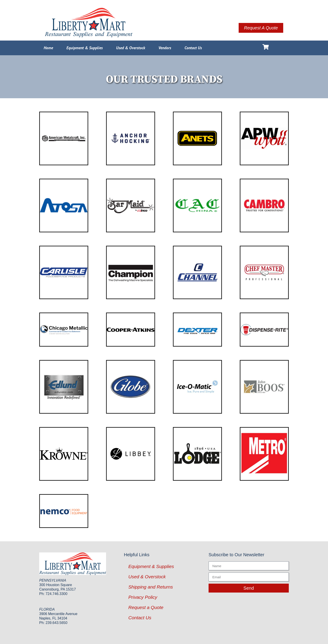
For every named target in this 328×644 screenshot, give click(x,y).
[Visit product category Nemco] (64, 511)
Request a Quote (146, 607)
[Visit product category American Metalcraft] (64, 138)
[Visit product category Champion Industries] (131, 273)
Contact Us (193, 48)
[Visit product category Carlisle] (64, 273)
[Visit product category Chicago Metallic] (64, 330)
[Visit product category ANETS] (197, 138)
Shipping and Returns (151, 587)
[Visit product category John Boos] (264, 387)
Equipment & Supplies (85, 48)
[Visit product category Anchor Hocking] (131, 138)
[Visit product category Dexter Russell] (197, 330)
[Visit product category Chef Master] (264, 273)
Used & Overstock (131, 48)
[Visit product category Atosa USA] (64, 205)
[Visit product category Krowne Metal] (64, 454)
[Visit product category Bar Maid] (131, 205)
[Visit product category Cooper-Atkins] (131, 330)
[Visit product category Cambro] (264, 205)
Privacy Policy (143, 597)
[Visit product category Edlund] (64, 387)
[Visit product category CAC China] (197, 205)
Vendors (165, 48)
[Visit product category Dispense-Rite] (264, 330)
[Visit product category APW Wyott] (264, 138)
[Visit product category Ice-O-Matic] (197, 387)
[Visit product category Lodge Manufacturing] (197, 454)
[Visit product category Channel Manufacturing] (197, 273)
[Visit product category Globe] (131, 387)
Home (48, 48)
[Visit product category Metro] (264, 454)
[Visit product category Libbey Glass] (131, 454)
